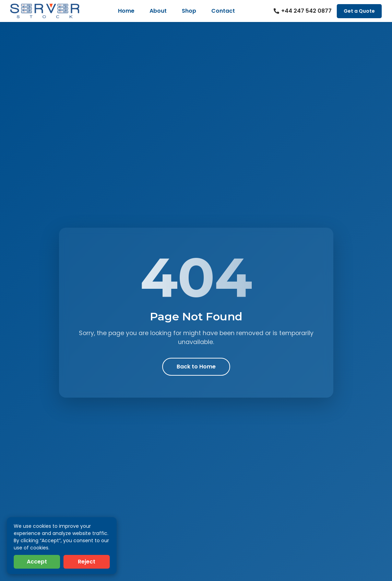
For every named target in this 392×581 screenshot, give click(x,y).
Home (126, 11)
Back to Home (196, 367)
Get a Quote (359, 11)
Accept (37, 562)
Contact (223, 11)
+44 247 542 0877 (306, 11)
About (158, 11)
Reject (87, 562)
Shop (189, 11)
